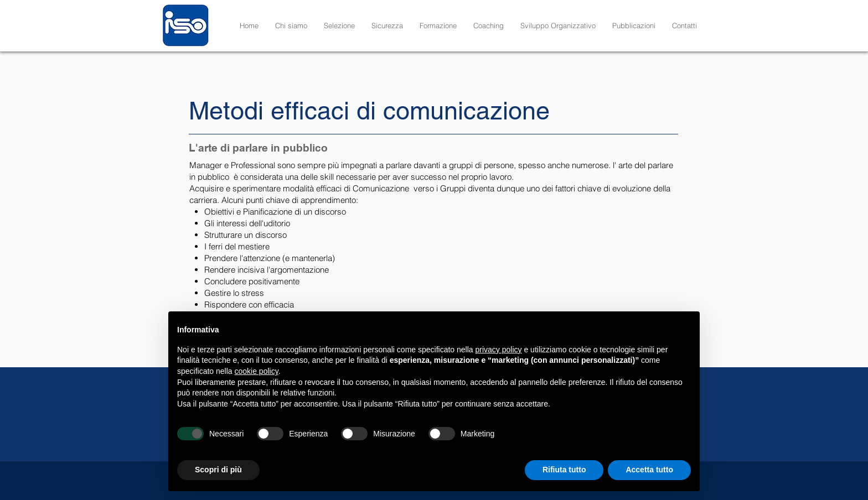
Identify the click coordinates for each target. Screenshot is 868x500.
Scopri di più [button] (218, 470)
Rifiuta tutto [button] (564, 470)
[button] (339, 25)
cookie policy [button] (257, 371)
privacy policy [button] (499, 350)
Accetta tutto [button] (649, 470)
